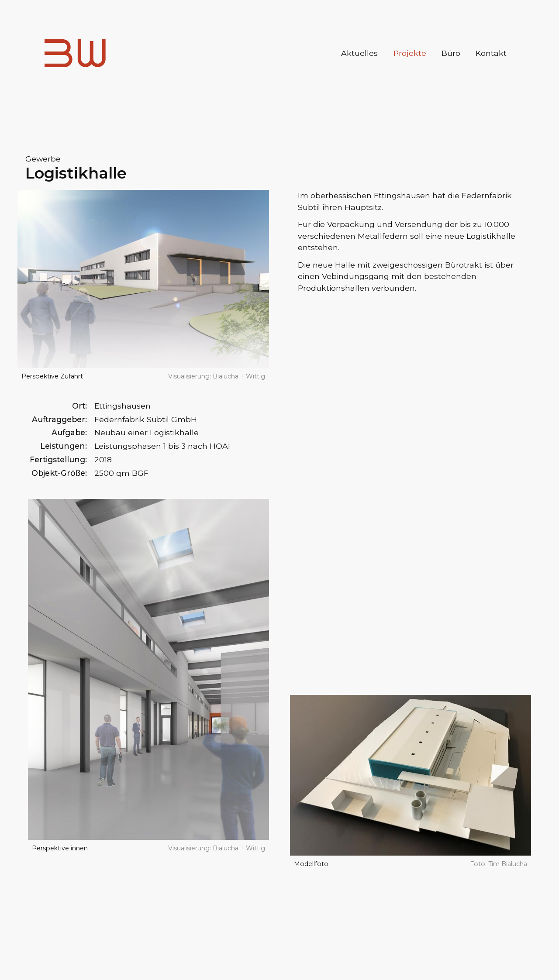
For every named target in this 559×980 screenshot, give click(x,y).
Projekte (410, 53)
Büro (451, 53)
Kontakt (491, 53)
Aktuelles (359, 53)
